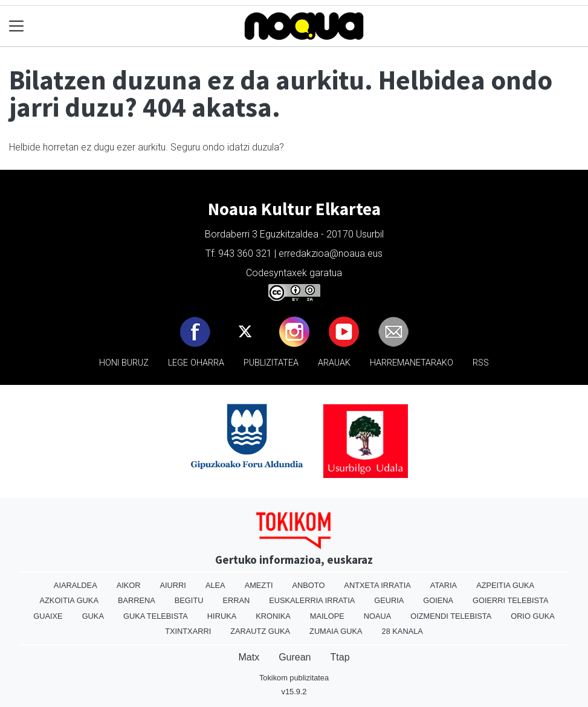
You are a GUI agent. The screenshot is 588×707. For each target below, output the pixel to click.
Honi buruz (124, 363)
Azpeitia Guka (505, 585)
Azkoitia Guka (69, 600)
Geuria (389, 600)
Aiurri (173, 585)
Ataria (444, 585)
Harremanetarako (412, 363)
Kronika (273, 616)
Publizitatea (271, 363)
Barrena (137, 600)
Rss (481, 363)
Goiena (438, 600)
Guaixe (48, 616)
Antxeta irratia (377, 585)
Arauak (334, 363)
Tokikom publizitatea (294, 678)
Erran (236, 600)
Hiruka (222, 616)
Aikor (129, 585)
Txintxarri (188, 631)
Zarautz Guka (260, 631)
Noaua (378, 616)
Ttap (340, 657)
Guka (93, 616)
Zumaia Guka (336, 631)
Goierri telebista (510, 600)
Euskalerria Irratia (312, 600)
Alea (215, 585)
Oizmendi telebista (451, 616)
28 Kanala (402, 631)
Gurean (295, 657)
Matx (249, 657)
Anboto (309, 585)
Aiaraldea (76, 585)
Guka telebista (156, 616)
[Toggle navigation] (17, 26)
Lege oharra (196, 363)
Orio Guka (533, 616)
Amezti (259, 585)
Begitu (189, 600)
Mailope (327, 616)
